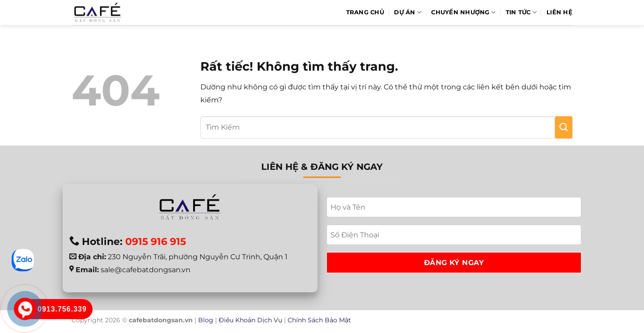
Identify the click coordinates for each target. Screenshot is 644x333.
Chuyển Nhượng (463, 12)
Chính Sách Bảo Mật (319, 320)
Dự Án (408, 12)
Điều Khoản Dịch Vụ (250, 320)
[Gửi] (564, 127)
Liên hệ (559, 12)
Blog (206, 320)
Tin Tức (521, 12)
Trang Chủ (365, 12)
